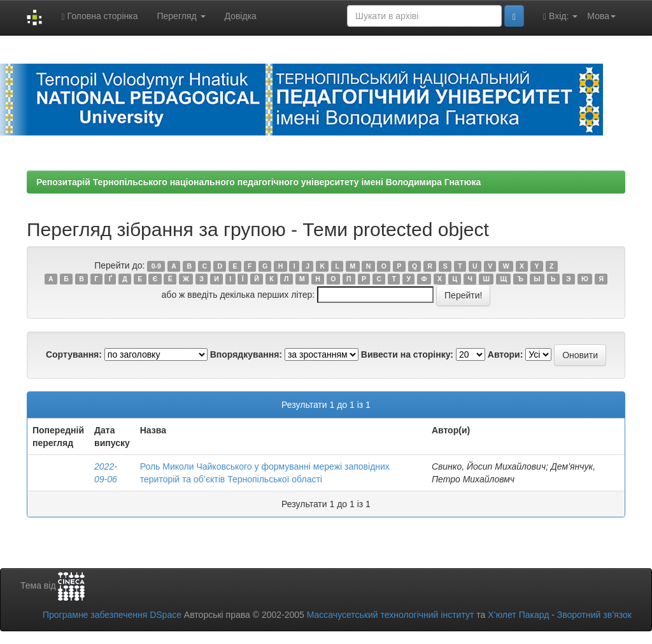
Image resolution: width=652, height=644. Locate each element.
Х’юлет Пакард (518, 615)
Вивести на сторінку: (407, 354)
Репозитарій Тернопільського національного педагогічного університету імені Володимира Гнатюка (259, 182)
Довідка (241, 16)
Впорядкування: (246, 354)
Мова (601, 16)
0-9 (156, 266)
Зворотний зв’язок (594, 615)
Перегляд (181, 16)
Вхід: (560, 16)
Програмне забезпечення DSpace (112, 615)
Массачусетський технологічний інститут (391, 615)
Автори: (506, 354)
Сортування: (74, 354)
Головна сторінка (99, 16)
